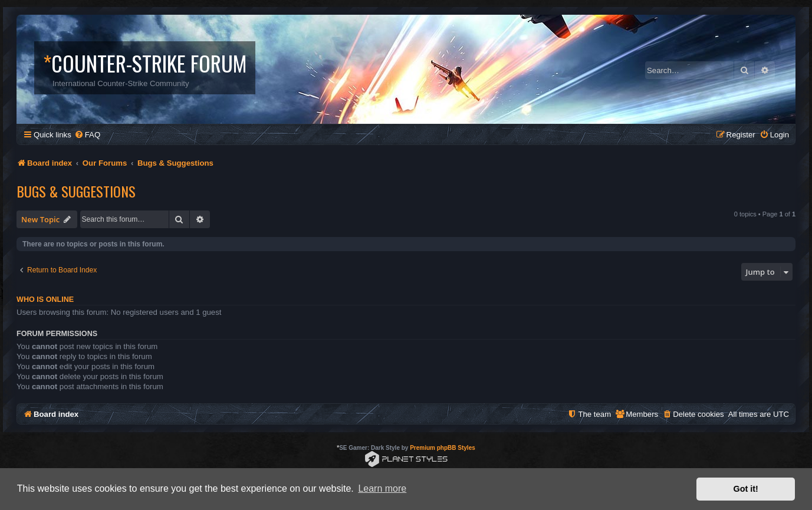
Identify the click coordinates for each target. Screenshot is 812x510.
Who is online (45, 300)
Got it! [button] (746, 489)
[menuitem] (87, 135)
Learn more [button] (382, 488)
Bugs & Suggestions (76, 191)
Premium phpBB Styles (443, 448)
